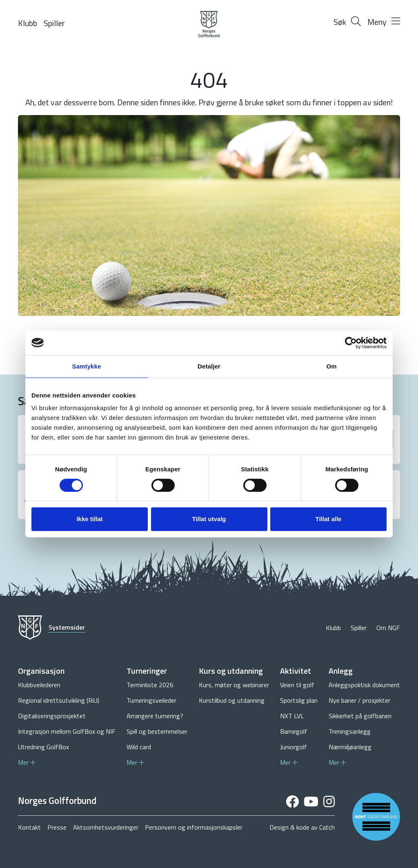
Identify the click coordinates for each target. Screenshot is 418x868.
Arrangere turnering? (155, 716)
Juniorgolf (293, 747)
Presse (57, 827)
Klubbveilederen (39, 685)
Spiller (54, 23)
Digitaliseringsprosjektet (52, 716)
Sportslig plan (299, 700)
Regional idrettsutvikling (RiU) (59, 700)
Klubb (28, 23)
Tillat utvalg (209, 519)
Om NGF (388, 628)
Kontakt (29, 827)
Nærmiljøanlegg (350, 747)
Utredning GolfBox (43, 747)
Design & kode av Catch (302, 827)
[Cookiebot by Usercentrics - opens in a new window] (351, 343)
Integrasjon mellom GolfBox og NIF (67, 731)
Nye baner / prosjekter (359, 700)
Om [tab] (331, 366)
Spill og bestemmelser (157, 731)
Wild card (139, 747)
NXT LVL (292, 716)
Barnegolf (294, 731)
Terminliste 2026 (150, 685)
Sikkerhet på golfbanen (360, 716)
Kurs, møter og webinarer (234, 685)
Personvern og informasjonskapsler (194, 827)
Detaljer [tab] (209, 366)
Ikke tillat (89, 519)
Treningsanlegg (350, 731)
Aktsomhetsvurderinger (106, 827)
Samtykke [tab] (87, 366)
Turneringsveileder (151, 700)
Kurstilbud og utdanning (232, 700)
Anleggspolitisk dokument (364, 685)
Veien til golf (297, 685)
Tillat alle (329, 519)
